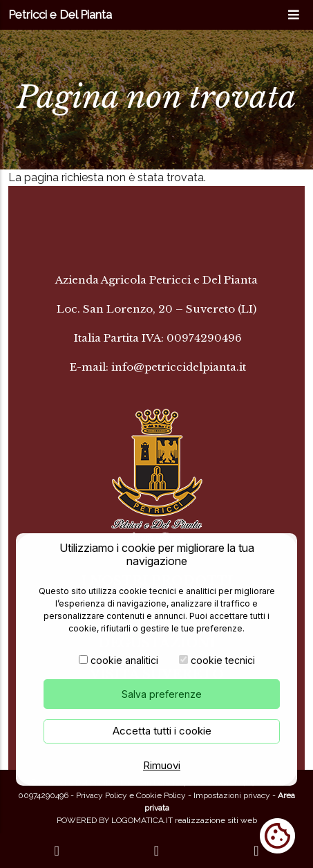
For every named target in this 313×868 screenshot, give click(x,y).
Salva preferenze (162, 695)
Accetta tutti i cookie (162, 731)
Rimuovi (162, 765)
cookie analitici (124, 661)
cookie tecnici (223, 661)
